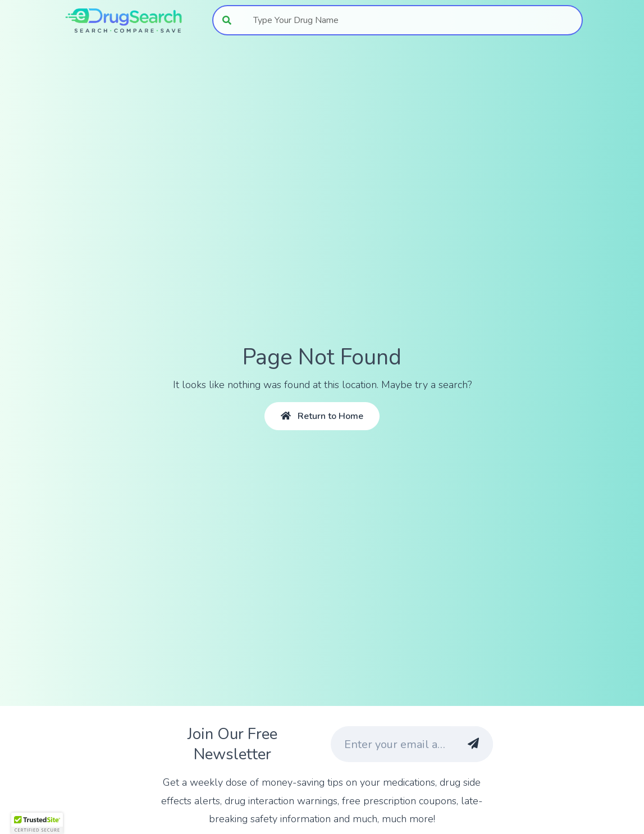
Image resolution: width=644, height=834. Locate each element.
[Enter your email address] (391, 744)
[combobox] (412, 20)
